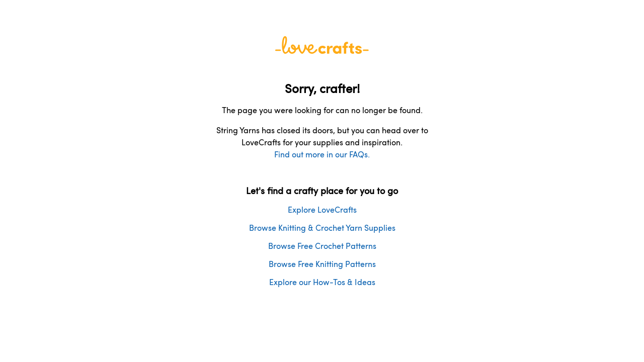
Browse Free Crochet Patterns (322, 246)
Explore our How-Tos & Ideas (322, 282)
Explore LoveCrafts (322, 209)
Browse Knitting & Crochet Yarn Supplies (322, 228)
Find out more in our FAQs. (322, 154)
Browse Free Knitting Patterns (322, 264)
